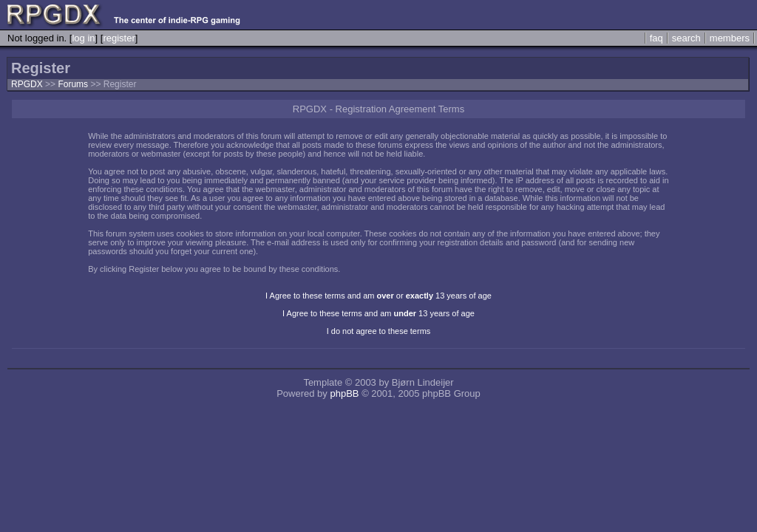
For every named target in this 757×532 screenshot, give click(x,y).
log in (83, 38)
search (686, 38)
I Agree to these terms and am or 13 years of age (378, 296)
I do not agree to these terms (379, 331)
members (730, 38)
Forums (73, 84)
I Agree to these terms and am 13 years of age (378, 313)
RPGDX (27, 84)
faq (656, 38)
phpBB (344, 393)
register (119, 38)
